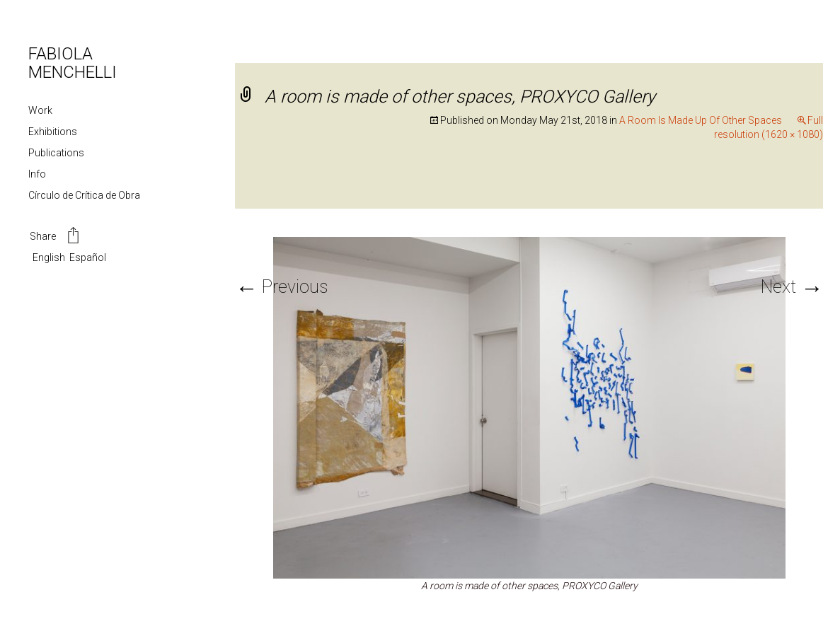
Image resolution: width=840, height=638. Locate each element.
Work (40, 110)
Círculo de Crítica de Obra (84, 195)
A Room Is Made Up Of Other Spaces (701, 120)
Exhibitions (53, 132)
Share (56, 237)
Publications (56, 153)
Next (792, 287)
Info (37, 174)
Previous (281, 287)
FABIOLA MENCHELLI (73, 63)
